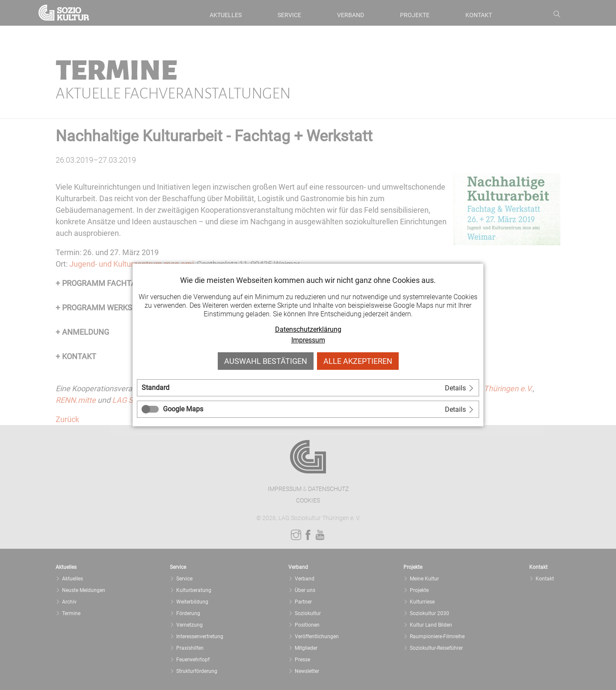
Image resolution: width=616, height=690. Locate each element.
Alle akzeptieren (358, 361)
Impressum (308, 340)
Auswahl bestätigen (266, 361)
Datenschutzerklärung (308, 329)
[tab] (308, 388)
